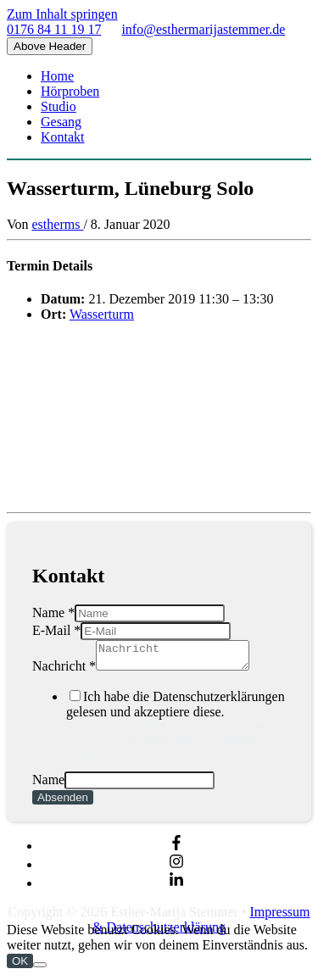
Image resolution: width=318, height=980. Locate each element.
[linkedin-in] (176, 888)
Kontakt (63, 137)
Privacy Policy (172, 743)
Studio (59, 106)
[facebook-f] (176, 851)
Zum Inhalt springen (62, 14)
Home (57, 76)
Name (53, 612)
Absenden (63, 802)
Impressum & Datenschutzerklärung (201, 924)
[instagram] (176, 869)
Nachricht (64, 671)
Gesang (61, 122)
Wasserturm (102, 314)
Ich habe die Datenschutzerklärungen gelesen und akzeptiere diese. (176, 729)
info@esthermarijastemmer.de (203, 29)
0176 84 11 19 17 (54, 29)
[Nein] (40, 970)
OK (20, 966)
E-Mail (56, 630)
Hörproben (70, 91)
